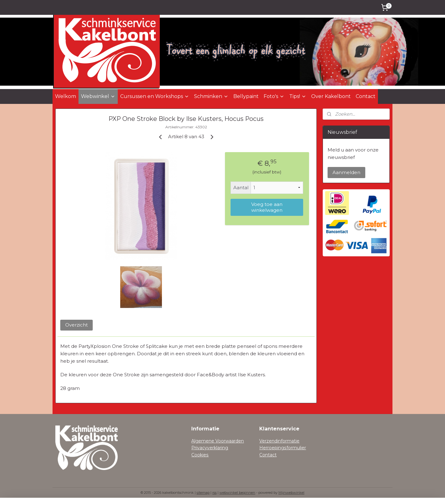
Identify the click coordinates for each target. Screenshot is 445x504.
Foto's (274, 96)
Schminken (211, 96)
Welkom (66, 96)
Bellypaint (246, 96)
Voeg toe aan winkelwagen (267, 207)
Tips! (298, 96)
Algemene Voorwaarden (218, 441)
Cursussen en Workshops (155, 96)
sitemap (203, 493)
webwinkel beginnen (237, 493)
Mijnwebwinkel (291, 493)
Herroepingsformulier (283, 448)
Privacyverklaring (210, 448)
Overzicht (76, 325)
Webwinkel (98, 96)
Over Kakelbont (331, 96)
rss (214, 493)
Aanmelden (346, 172)
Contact (366, 96)
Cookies (200, 455)
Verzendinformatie (279, 441)
